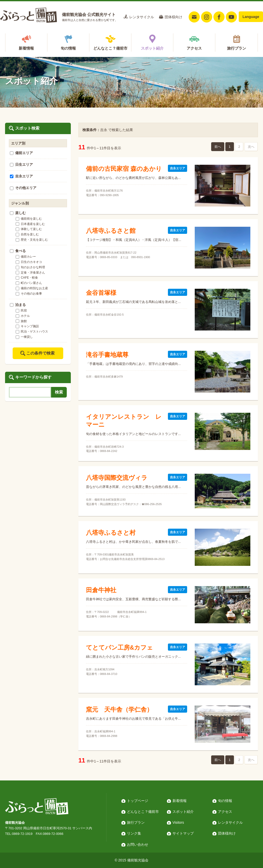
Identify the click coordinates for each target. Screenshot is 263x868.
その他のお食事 (29, 294)
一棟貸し (24, 337)
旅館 (21, 321)
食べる (18, 251)
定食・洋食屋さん (30, 273)
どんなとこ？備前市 (110, 48)
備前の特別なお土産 (32, 288)
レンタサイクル (142, 17)
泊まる (18, 305)
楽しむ (18, 213)
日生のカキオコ (29, 262)
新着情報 (26, 48)
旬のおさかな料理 (30, 267)
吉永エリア (21, 176)
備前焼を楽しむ (29, 219)
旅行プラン (237, 48)
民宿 (21, 311)
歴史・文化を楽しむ (32, 240)
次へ (251, 147)
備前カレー (26, 257)
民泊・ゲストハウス (32, 332)
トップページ (227, 98)
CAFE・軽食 (27, 278)
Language (251, 17)
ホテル (23, 316)
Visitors (178, 822)
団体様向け (173, 17)
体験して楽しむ (29, 229)
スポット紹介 (152, 48)
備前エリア (21, 153)
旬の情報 (68, 48)
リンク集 (134, 833)
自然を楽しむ (27, 234)
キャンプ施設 (27, 326)
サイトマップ (183, 833)
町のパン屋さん (29, 283)
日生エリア (21, 164)
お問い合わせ (138, 844)
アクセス (194, 48)
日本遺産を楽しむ (30, 224)
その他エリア (23, 188)
